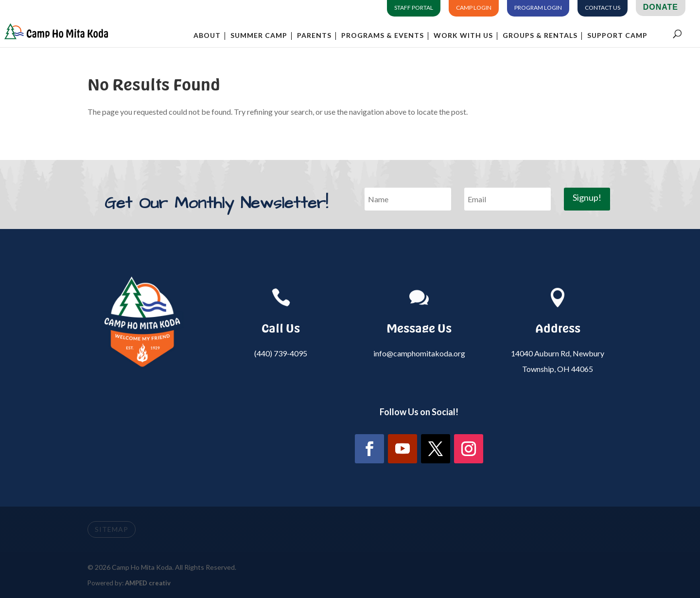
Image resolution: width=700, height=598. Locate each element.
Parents (314, 36)
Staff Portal (414, 8)
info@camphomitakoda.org (419, 353)
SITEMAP (112, 529)
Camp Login (474, 8)
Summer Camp (259, 36)
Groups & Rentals (540, 36)
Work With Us (463, 36)
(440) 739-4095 (281, 353)
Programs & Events (383, 36)
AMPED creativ (148, 583)
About (207, 36)
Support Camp (617, 36)
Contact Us (603, 8)
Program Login (538, 8)
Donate (661, 7)
